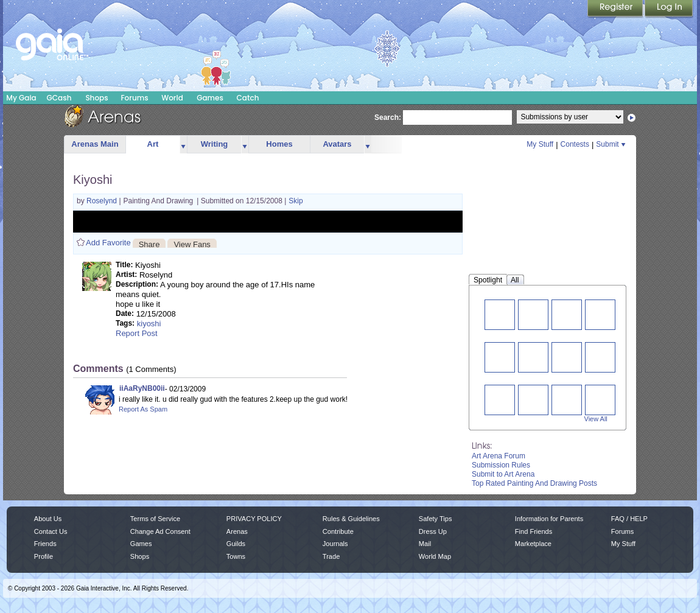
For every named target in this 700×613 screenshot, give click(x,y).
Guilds (236, 544)
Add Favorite (108, 243)
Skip (296, 201)
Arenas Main (95, 144)
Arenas (237, 531)
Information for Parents (549, 519)
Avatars (337, 144)
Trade (331, 556)
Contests (575, 144)
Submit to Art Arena (503, 474)
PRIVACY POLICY (254, 519)
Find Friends (534, 531)
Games (210, 98)
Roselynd (103, 201)
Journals (335, 544)
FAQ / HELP (629, 519)
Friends (45, 544)
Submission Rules (501, 465)
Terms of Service (155, 519)
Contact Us (51, 531)
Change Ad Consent (160, 531)
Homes (279, 144)
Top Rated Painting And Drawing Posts (534, 483)
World (172, 98)
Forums (134, 98)
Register (616, 9)
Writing (215, 144)
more (183, 145)
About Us (48, 519)
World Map (435, 556)
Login (669, 9)
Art (153, 144)
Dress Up (433, 531)
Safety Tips (436, 519)
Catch (248, 98)
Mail (425, 544)
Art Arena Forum (499, 456)
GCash (59, 98)
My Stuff (540, 144)
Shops (96, 98)
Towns (236, 556)
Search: (388, 117)
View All (596, 419)
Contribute (338, 531)
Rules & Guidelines (351, 519)
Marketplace (533, 544)
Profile (44, 556)
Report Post (137, 333)
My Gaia (21, 98)
